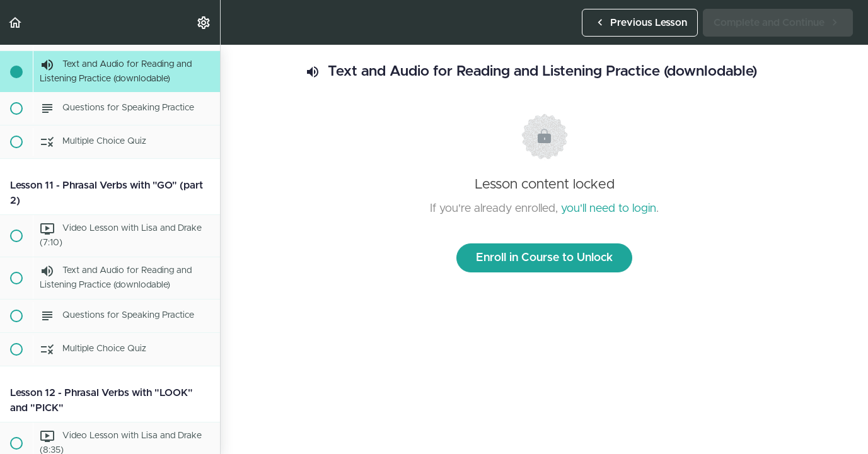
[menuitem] (204, 22)
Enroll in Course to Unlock (544, 258)
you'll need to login (609, 209)
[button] (16, 22)
